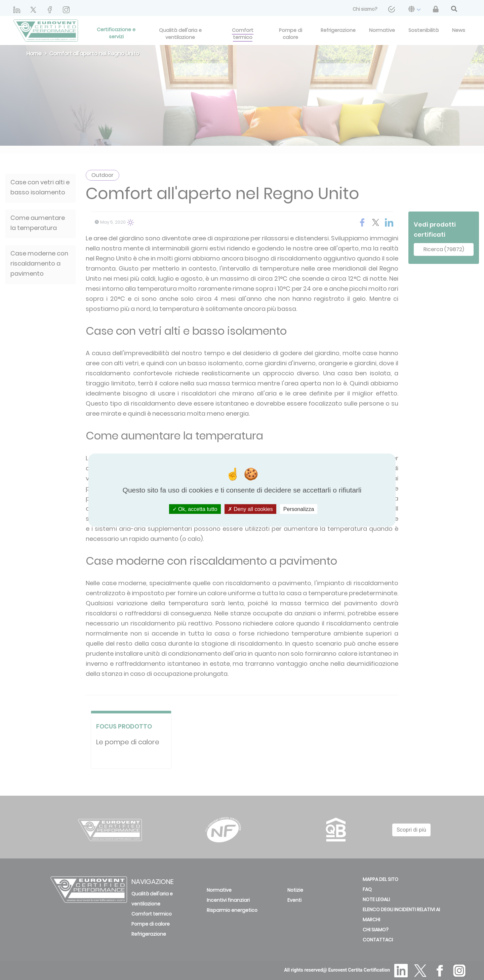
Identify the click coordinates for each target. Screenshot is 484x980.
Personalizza (299, 509)
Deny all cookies (250, 509)
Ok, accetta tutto (195, 509)
